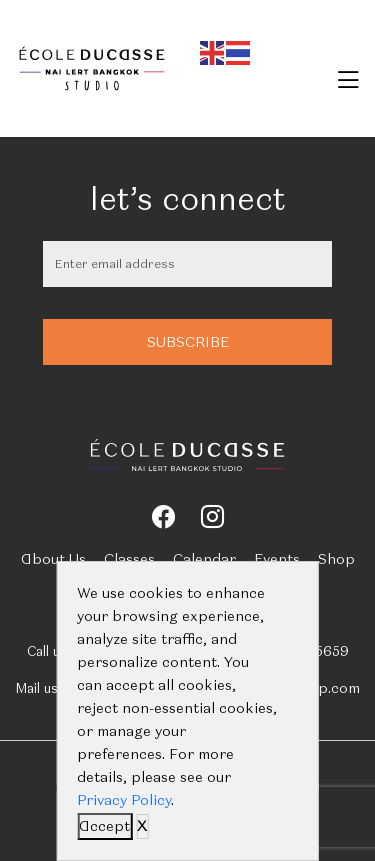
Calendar (204, 559)
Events (277, 559)
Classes (129, 559)
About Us (53, 559)
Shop (336, 559)
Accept (104, 826)
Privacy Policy (124, 800)
